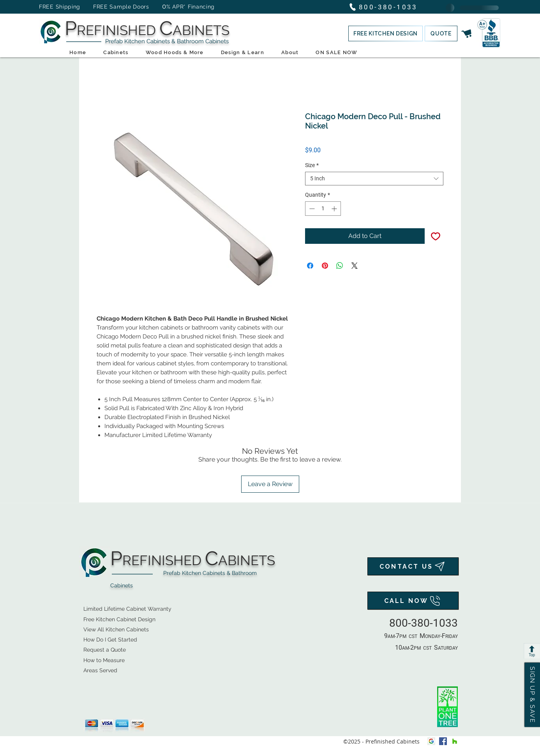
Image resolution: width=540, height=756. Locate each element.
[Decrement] (311, 209)
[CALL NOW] (413, 601)
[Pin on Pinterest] (325, 266)
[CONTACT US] (413, 566)
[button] (386, 33)
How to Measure (104, 660)
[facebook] (443, 741)
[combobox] (374, 179)
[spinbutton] (323, 209)
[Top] (532, 651)
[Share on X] (355, 266)
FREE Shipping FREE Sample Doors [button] (98, 7)
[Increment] (335, 209)
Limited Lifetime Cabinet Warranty (127, 609)
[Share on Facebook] (310, 266)
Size (312, 165)
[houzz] (455, 741)
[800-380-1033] (387, 7)
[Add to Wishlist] (436, 236)
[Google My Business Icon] (431, 741)
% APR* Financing (191, 7)
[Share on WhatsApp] (340, 266)
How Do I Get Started (110, 640)
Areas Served (100, 670)
